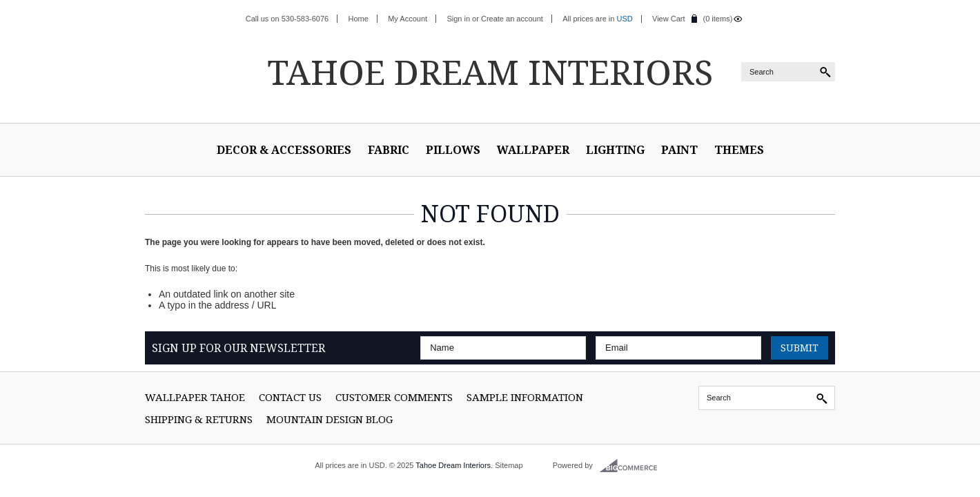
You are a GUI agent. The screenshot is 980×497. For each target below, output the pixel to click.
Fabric (389, 150)
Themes (739, 150)
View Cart (668, 19)
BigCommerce (633, 466)
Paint (679, 150)
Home (359, 19)
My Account (408, 19)
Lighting (615, 150)
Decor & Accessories (284, 150)
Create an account (512, 19)
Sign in (458, 19)
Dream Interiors (490, 72)
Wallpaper (533, 150)
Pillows (453, 150)
